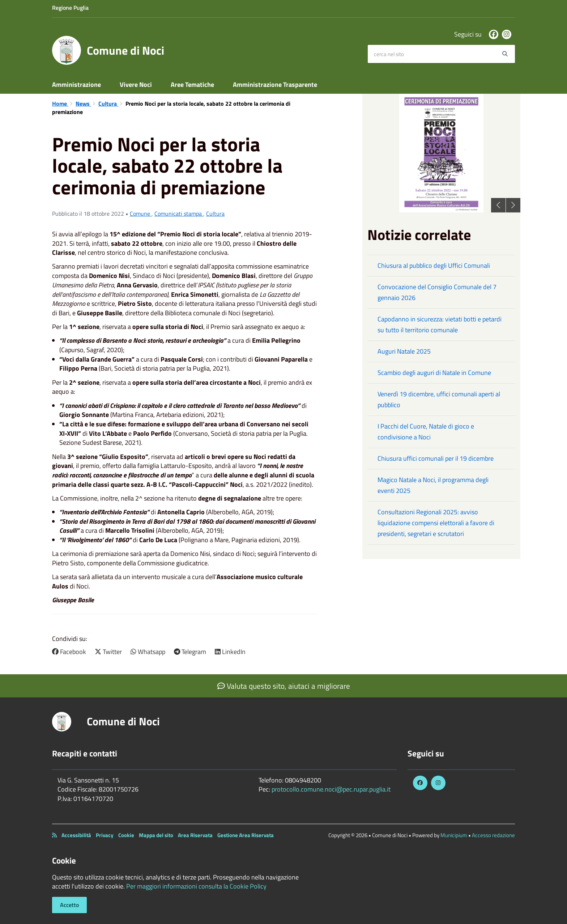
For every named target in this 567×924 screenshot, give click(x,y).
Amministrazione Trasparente (275, 85)
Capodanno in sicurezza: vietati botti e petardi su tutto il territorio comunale (440, 324)
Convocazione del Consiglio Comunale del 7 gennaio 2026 (437, 292)
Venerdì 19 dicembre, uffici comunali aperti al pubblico (439, 399)
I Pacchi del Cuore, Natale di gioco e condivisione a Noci (426, 432)
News (83, 104)
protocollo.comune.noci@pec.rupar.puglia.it (331, 789)
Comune (141, 214)
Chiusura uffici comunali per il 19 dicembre (436, 458)
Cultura (108, 104)
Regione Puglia (70, 8)
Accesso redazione (493, 835)
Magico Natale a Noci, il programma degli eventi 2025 (433, 485)
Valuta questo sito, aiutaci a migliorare (284, 686)
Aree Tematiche (192, 85)
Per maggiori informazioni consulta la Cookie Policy (196, 886)
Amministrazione (76, 85)
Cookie (126, 835)
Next (513, 205)
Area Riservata (195, 835)
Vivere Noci (136, 85)
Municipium (454, 835)
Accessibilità (76, 835)
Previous (498, 205)
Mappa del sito (156, 835)
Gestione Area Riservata (246, 835)
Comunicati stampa (179, 214)
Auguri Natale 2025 (404, 351)
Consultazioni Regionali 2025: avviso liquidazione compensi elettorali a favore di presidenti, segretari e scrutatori (436, 523)
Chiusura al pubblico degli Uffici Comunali (434, 265)
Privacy (105, 835)
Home (60, 104)
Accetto (69, 905)
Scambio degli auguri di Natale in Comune (434, 373)
